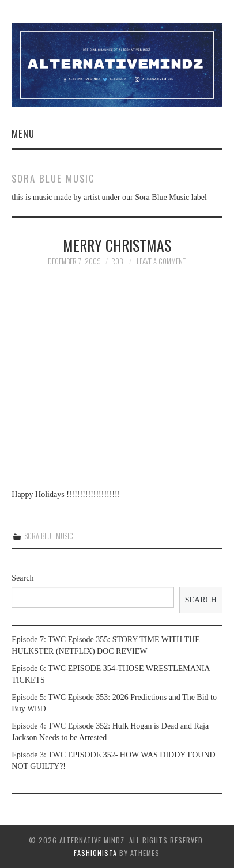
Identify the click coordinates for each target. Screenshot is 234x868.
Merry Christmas (117, 245)
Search (22, 578)
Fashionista (95, 853)
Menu (23, 133)
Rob (117, 261)
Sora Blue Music (49, 536)
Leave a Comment (161, 261)
